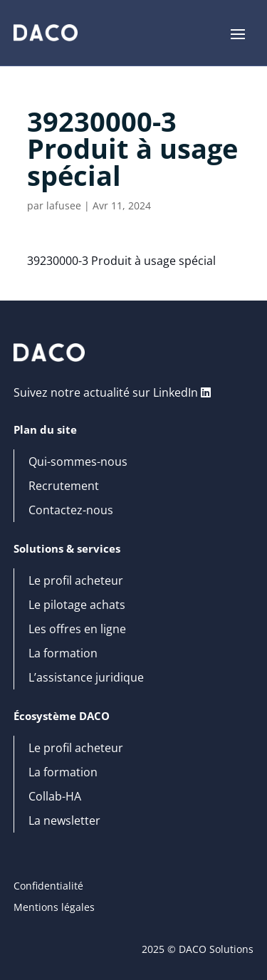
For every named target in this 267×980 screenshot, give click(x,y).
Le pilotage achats (77, 605)
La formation (63, 654)
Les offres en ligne (77, 630)
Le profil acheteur (76, 581)
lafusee (64, 205)
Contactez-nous (71, 511)
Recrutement (64, 486)
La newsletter (64, 821)
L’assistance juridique (86, 678)
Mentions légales (54, 908)
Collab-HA (55, 797)
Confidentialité (48, 887)
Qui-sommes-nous (78, 462)
